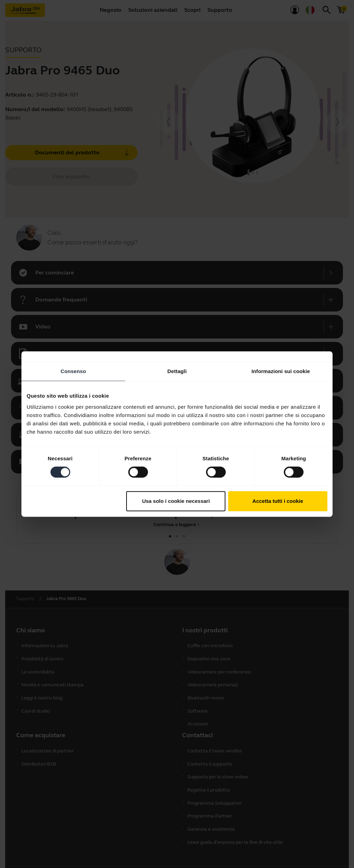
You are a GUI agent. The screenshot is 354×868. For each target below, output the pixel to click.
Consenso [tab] (73, 371)
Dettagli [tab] (177, 371)
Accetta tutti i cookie (278, 501)
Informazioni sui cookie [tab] (281, 371)
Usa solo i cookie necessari (176, 501)
